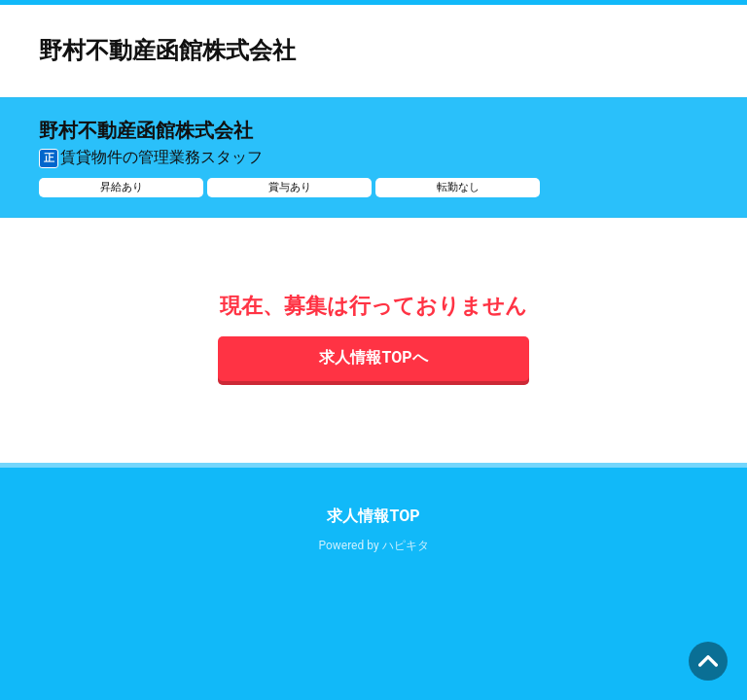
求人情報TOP (373, 516)
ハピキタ (406, 545)
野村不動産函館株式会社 (167, 51)
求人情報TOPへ (373, 357)
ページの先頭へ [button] (708, 661)
